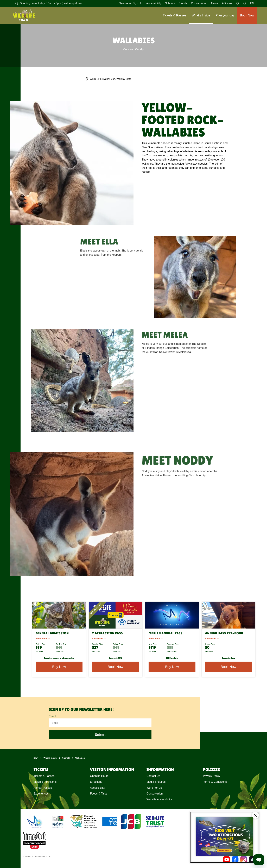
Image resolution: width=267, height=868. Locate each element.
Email (52, 716)
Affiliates (227, 3)
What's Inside (50, 758)
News (215, 3)
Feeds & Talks (99, 794)
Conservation (199, 3)
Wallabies (80, 758)
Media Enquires (156, 782)
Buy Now (172, 667)
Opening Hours (99, 776)
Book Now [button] (247, 15)
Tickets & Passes (44, 776)
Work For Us (154, 788)
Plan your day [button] (225, 15)
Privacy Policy (212, 776)
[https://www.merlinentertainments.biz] (35, 821)
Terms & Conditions (215, 782)
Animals (66, 758)
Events (183, 3)
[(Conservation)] (58, 821)
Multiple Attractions (45, 782)
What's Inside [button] (201, 15)
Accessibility (154, 3)
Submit (100, 735)
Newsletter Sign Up (131, 3)
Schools (170, 3)
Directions (96, 782)
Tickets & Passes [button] (174, 15)
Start (36, 758)
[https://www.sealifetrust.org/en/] (155, 821)
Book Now (115, 667)
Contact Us (153, 776)
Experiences (41, 794)
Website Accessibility (159, 799)
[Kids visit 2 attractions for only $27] (225, 837)
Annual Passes (43, 788)
